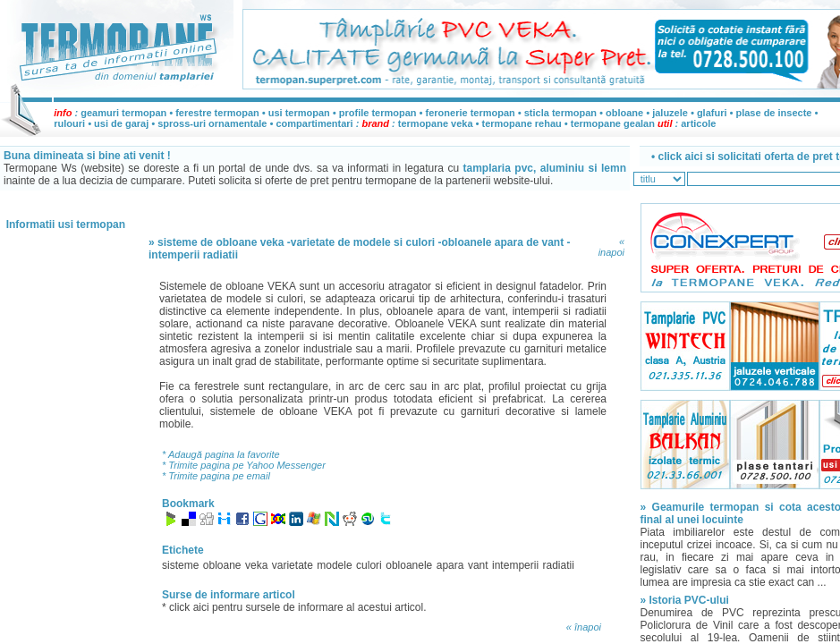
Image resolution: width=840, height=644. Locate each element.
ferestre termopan (217, 113)
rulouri (69, 123)
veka (256, 565)
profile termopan (378, 113)
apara (450, 565)
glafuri (712, 113)
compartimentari (315, 123)
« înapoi (584, 627)
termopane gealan (613, 123)
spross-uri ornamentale (212, 123)
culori (369, 565)
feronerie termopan (471, 113)
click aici (191, 607)
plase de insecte (773, 113)
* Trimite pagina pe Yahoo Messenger (244, 465)
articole (698, 123)
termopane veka (436, 123)
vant (478, 565)
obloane (624, 113)
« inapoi (611, 247)
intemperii (515, 565)
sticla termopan (560, 113)
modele (334, 565)
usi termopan (299, 113)
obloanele (409, 565)
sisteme (180, 565)
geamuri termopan (123, 113)
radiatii (559, 565)
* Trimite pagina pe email (216, 476)
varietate (293, 565)
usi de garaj (121, 123)
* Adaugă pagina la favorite (221, 454)
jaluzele (670, 113)
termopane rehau (522, 123)
